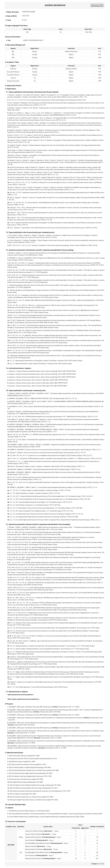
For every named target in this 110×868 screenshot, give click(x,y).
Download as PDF (97, 5)
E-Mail (8, 40)
